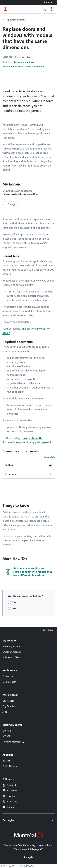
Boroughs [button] (8, 820)
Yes (14, 602)
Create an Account (12, 652)
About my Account (12, 646)
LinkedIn (9, 796)
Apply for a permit (16, 20)
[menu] (14, 9)
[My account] (52, 9)
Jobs (5, 712)
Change (11, 204)
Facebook (9, 785)
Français (48, 2)
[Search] (44, 9)
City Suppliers (9, 706)
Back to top (48, 630)
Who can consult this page (27, 849)
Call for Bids (8, 701)
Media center (9, 682)
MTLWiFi (7, 736)
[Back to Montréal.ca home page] (5, 9)
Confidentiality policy (25, 845)
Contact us (8, 676)
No (14, 608)
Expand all (49, 457)
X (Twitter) (10, 802)
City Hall (7, 731)
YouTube (9, 807)
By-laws (6, 761)
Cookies (8, 845)
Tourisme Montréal (12, 742)
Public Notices (10, 766)
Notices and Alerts (12, 657)
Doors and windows (24, 62)
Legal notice (44, 845)
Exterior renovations (13, 67)
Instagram (10, 791)
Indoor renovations (34, 67)
